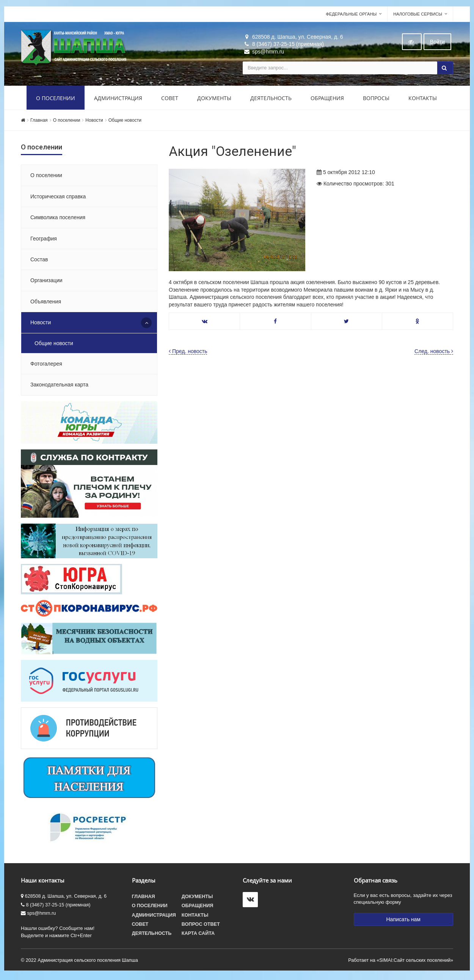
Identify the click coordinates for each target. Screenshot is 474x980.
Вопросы (376, 100)
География (44, 240)
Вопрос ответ (201, 926)
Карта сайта (198, 935)
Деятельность (271, 100)
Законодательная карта (59, 386)
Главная (39, 122)
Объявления (46, 303)
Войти (437, 43)
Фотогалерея (46, 365)
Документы (214, 100)
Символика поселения (58, 219)
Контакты (423, 100)
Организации (46, 282)
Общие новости (125, 122)
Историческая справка (58, 198)
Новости (94, 122)
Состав (39, 261)
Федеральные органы (351, 16)
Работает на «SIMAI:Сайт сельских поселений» (401, 962)
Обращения (327, 100)
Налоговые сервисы (418, 16)
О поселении (56, 100)
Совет (170, 100)
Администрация (118, 100)
